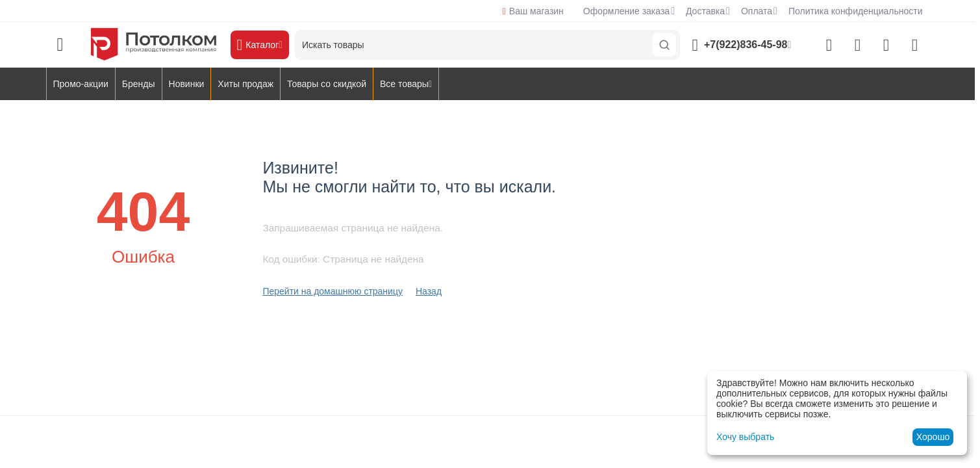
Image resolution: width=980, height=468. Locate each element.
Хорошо (933, 437)
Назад (429, 291)
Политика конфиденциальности (856, 11)
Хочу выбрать (745, 437)
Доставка (705, 11)
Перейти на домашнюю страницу (333, 291)
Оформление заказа (626, 11)
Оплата (757, 11)
